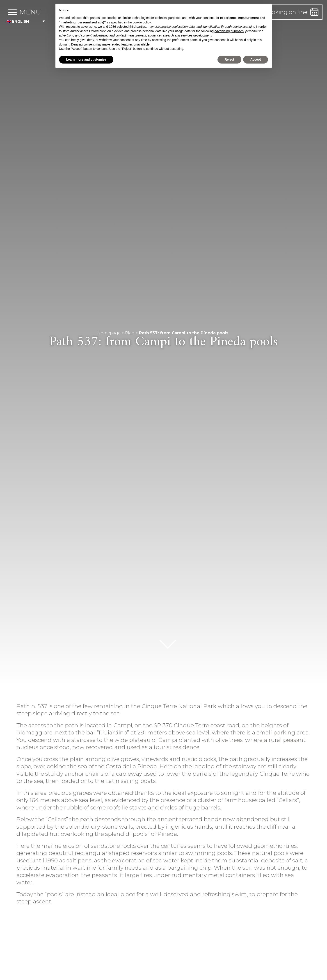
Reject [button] (229, 59)
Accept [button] (256, 59)
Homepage (109, 333)
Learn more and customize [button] (86, 59)
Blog (130, 333)
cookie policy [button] (142, 22)
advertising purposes (229, 31)
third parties (138, 27)
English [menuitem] (22, 21)
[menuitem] (30, 21)
